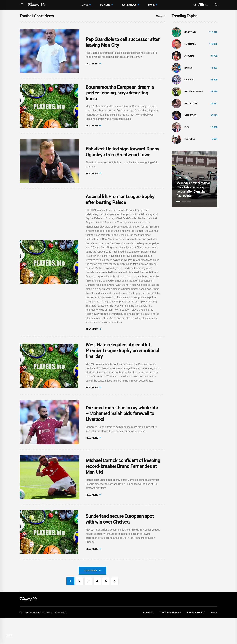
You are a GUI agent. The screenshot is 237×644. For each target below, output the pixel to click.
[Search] (216, 5)
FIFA (187, 127)
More (151, 5)
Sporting (190, 32)
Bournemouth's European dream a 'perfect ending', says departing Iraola (120, 99)
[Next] (116, 607)
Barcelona (191, 103)
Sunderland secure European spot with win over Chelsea (120, 543)
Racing (189, 68)
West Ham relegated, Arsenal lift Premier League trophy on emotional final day (122, 363)
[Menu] (22, 5)
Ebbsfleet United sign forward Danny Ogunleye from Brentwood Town (123, 162)
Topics (84, 5)
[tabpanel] (195, 179)
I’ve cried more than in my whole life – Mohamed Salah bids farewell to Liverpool (122, 429)
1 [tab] (178, 202)
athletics (190, 115)
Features (190, 139)
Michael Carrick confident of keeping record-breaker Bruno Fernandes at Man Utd (123, 486)
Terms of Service (171, 638)
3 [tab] (189, 202)
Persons (105, 5)
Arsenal (189, 56)
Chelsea (189, 80)
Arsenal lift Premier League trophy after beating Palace (120, 212)
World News (129, 5)
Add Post (149, 638)
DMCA (214, 638)
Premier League (194, 91)
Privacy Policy (196, 638)
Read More (93, 66)
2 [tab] (184, 202)
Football (190, 44)
